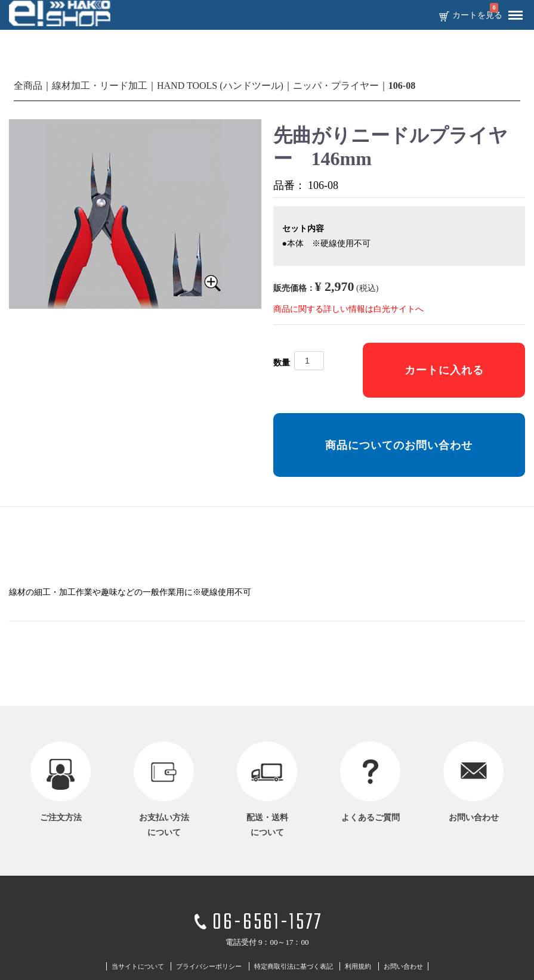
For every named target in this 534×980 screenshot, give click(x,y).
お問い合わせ (403, 966)
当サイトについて (138, 966)
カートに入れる (444, 370)
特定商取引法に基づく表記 (294, 966)
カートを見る (477, 15)
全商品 (28, 86)
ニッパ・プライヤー (336, 86)
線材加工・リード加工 (100, 86)
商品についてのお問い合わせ (399, 445)
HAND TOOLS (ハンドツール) (220, 86)
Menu (513, 11)
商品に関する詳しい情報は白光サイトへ (348, 309)
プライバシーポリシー (209, 966)
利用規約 (358, 966)
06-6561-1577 (267, 923)
